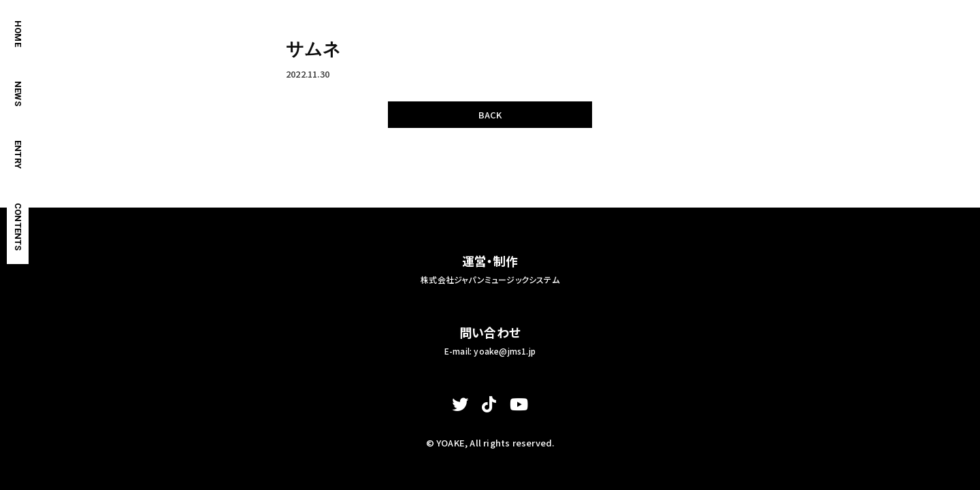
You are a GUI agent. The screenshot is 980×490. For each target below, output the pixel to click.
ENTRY (18, 154)
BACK (490, 115)
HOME (18, 34)
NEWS (18, 94)
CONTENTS (18, 227)
